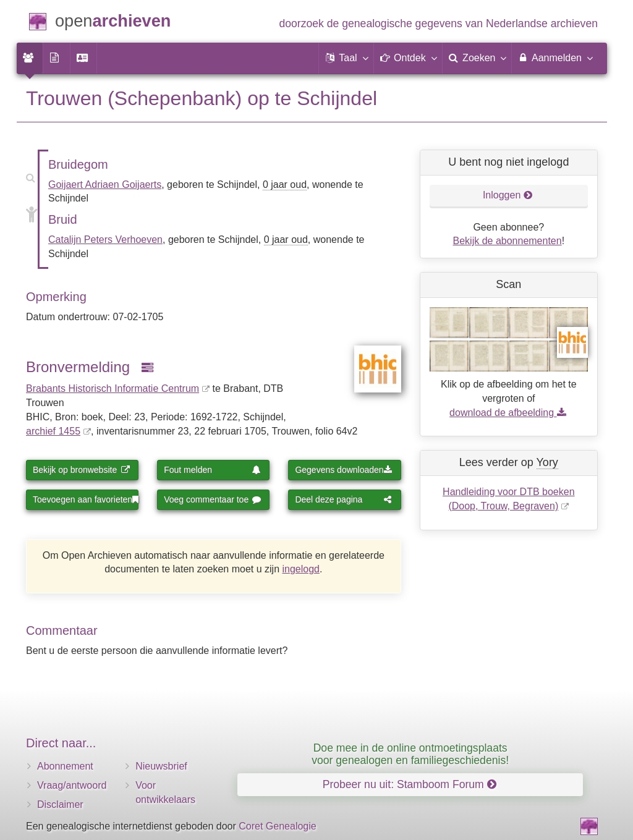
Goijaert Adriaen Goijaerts (105, 185)
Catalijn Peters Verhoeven (105, 240)
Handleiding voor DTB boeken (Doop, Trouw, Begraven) (508, 499)
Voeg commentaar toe (212, 499)
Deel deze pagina (343, 499)
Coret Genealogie (277, 826)
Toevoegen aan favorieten (86, 499)
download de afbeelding (508, 413)
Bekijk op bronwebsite (81, 470)
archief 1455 (53, 431)
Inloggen (508, 195)
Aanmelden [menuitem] (555, 57)
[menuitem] (30, 58)
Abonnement (65, 766)
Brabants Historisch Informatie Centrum (113, 388)
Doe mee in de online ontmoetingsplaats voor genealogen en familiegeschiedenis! (410, 754)
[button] (346, 58)
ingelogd (301, 569)
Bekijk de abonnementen (508, 241)
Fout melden (212, 470)
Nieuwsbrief (161, 766)
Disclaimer (60, 804)
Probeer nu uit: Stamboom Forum (410, 784)
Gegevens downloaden (343, 470)
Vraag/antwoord (72, 785)
